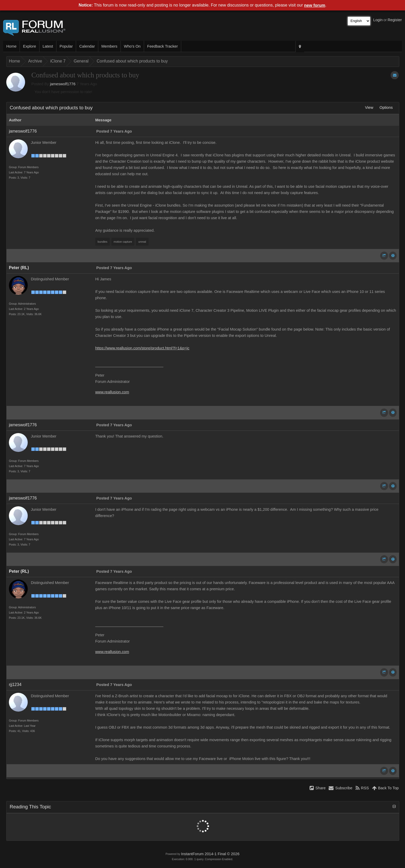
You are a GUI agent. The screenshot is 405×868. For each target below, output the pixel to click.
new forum (315, 5)
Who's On (132, 46)
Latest (48, 46)
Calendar (87, 46)
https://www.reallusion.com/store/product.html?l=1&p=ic (142, 348)
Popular (66, 46)
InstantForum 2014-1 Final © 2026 (210, 854)
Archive (35, 61)
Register (395, 20)
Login (378, 20)
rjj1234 (15, 685)
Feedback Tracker (162, 46)
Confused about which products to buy (132, 61)
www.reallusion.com (112, 392)
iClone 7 (58, 61)
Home (11, 46)
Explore (30, 46)
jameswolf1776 (63, 84)
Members (109, 46)
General (81, 61)
